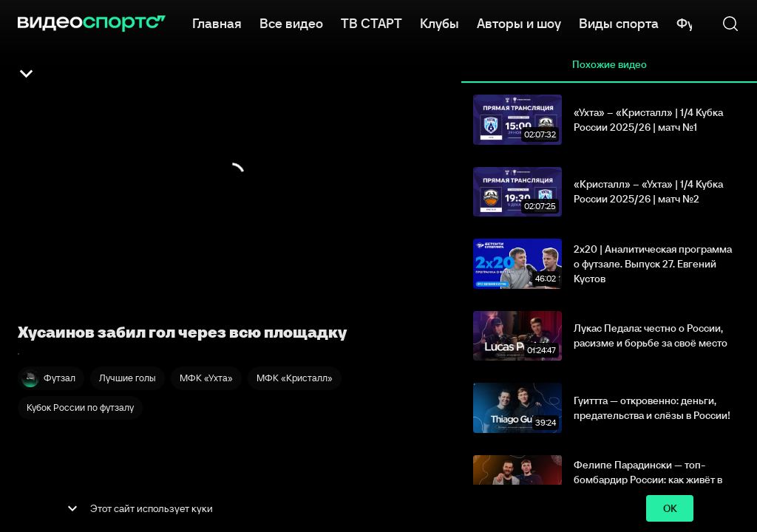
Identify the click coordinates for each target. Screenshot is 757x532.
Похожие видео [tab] (609, 65)
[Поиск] (730, 24)
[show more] (72, 508)
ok (670, 509)
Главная (217, 22)
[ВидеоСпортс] (92, 24)
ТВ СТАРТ (371, 22)
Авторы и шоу (519, 22)
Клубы (439, 22)
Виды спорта (619, 22)
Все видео (291, 22)
